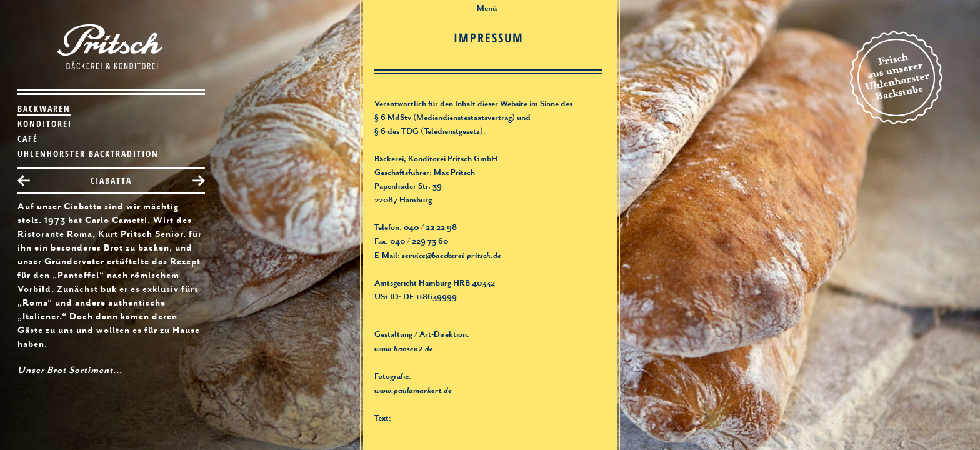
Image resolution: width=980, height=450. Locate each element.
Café (28, 138)
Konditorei (45, 123)
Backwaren (44, 108)
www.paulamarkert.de (413, 391)
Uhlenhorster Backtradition (88, 153)
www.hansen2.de (404, 349)
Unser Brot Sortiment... (70, 371)
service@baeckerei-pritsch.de (452, 256)
